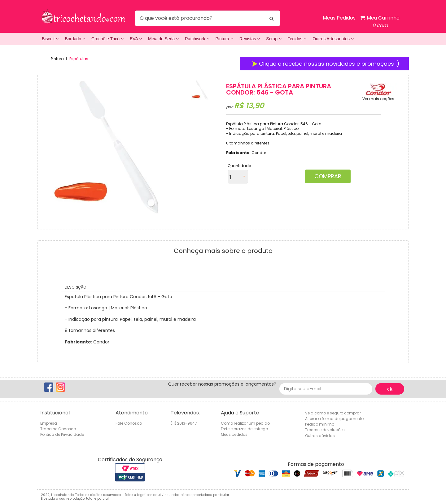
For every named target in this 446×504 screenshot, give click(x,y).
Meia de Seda (163, 39)
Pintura (224, 39)
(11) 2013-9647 (184, 423)
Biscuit (50, 39)
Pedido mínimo (320, 424)
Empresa (49, 423)
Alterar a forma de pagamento (334, 419)
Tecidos (297, 39)
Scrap (274, 39)
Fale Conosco (129, 423)
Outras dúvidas (320, 436)
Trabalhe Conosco (58, 429)
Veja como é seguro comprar (333, 413)
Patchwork (197, 39)
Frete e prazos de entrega (245, 429)
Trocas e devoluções (325, 430)
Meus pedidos (234, 434)
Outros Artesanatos (333, 39)
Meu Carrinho (380, 22)
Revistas (250, 39)
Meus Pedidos (339, 18)
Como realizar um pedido (245, 423)
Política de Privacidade (62, 434)
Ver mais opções (378, 99)
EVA (136, 39)
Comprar (328, 176)
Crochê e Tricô (107, 39)
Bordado (75, 39)
